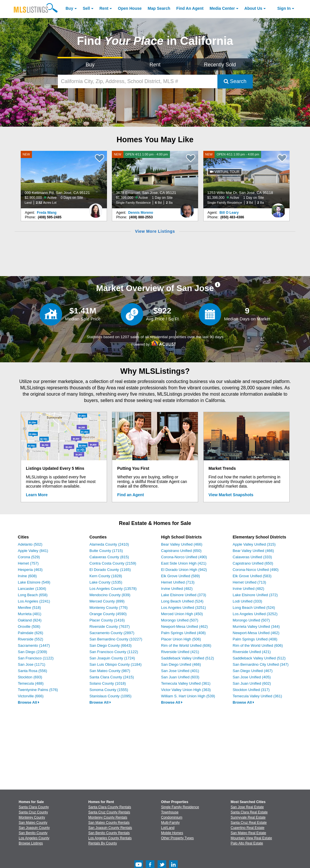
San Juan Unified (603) (180, 677)
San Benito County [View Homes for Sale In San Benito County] (33, 833)
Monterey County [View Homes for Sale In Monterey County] (32, 817)
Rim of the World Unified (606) (186, 645)
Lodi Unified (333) (247, 601)
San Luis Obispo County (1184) (115, 664)
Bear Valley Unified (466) (182, 544)
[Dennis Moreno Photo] (187, 208)
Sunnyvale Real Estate (248, 817)
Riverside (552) (30, 639)
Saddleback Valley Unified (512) (187, 658)
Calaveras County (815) (109, 557)
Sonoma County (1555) (109, 690)
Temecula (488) (31, 683)
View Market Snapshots (231, 495)
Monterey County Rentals (108, 817)
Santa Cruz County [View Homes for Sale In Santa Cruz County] (33, 812)
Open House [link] (130, 8)
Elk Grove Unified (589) (180, 576)
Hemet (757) (28, 563)
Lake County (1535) (106, 582)
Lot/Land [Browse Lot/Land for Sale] (168, 828)
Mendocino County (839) (110, 595)
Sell (86, 8)
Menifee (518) (29, 608)
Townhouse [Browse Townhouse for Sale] (170, 812)
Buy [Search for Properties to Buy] (90, 65)
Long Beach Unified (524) (182, 601)
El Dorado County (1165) (110, 570)
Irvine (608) (27, 576)
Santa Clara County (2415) (112, 677)
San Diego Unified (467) (253, 671)
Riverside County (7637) (110, 627)
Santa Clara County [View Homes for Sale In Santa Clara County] (34, 807)
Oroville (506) (29, 627)
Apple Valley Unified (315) (254, 544)
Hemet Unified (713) (178, 582)
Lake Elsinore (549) (34, 582)
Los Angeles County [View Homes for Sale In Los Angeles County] (34, 838)
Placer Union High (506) (181, 639)
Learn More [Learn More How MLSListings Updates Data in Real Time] (37, 495)
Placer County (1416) (107, 620)
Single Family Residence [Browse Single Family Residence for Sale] (180, 807)
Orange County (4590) (108, 614)
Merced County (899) (107, 601)
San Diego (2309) (32, 652)
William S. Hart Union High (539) (188, 696)
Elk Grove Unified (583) (252, 576)
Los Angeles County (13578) (113, 589)
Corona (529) (29, 557)
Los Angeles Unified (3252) (255, 614)
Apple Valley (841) (33, 551)
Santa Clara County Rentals (110, 807)
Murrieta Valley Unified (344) (256, 627)
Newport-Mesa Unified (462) (184, 627)
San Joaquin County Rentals (110, 828)
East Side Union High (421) (184, 563)
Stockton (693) (30, 677)
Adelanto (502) (30, 544)
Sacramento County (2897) (112, 633)
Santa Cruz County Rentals (109, 812)
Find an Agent (131, 495)
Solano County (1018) (108, 683)
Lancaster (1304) (32, 589)
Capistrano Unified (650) (181, 551)
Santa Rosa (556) (32, 671)
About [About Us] (253, 8)
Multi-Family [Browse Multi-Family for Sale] (170, 823)
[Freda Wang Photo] (96, 208)
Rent (104, 8)
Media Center (222, 8)
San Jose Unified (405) (252, 677)
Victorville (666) (31, 696)
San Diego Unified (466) (181, 664)
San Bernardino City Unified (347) (261, 664)
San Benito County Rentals (109, 833)
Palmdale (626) (30, 633)
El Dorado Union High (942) (184, 570)
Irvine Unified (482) (177, 589)
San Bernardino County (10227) (116, 639)
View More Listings (155, 231)
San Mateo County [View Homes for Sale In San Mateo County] (33, 823)
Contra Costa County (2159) (113, 563)
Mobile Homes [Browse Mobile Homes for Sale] (172, 833)
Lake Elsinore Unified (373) (184, 595)
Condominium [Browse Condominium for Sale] (172, 817)
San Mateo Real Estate (248, 833)
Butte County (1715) (106, 551)
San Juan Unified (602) (252, 683)
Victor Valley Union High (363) (186, 690)
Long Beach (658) (33, 595)
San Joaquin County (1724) (112, 658)
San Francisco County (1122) (114, 652)
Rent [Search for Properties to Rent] (155, 65)
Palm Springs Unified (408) (183, 633)
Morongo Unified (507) (180, 620)
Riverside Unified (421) (180, 652)
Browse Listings (31, 843)
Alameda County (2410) (109, 544)
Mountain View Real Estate (251, 838)
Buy (69, 8)
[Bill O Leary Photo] (278, 208)
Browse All (29, 702)
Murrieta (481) (30, 614)
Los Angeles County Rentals (110, 838)
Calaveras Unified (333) (252, 557)
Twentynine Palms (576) (38, 690)
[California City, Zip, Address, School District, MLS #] (137, 81)
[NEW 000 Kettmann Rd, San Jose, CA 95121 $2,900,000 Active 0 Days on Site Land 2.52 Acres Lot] (64, 180)
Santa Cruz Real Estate (249, 823)
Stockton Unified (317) (251, 690)
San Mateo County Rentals (109, 823)
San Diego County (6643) (111, 645)
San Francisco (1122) (36, 658)
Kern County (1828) (106, 576)
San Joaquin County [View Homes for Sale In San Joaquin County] (34, 828)
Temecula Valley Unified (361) (186, 683)
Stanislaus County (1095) (110, 696)
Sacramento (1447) (34, 645)
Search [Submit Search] (235, 81)
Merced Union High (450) (182, 614)
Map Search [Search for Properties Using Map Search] (159, 8)
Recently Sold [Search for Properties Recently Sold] (220, 65)
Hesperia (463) (30, 570)
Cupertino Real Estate (247, 828)
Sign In (284, 8)
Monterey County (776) (109, 608)
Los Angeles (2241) (34, 601)
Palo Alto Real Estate (247, 843)
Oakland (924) (30, 620)
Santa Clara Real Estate (249, 812)
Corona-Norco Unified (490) (184, 557)
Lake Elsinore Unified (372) (255, 595)
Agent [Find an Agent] (190, 8)
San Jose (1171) (31, 664)
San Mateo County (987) (110, 671)
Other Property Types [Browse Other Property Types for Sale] (177, 838)
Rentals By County (103, 843)
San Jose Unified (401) (180, 671)
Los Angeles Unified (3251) (183, 608)
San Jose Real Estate (247, 807)
